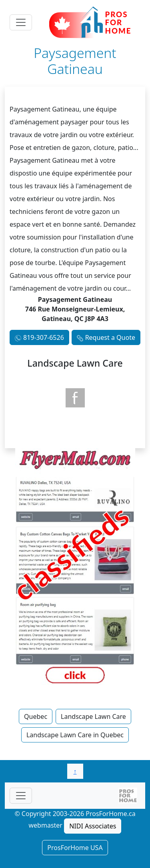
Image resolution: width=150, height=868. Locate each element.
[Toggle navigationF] (21, 796)
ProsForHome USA (75, 848)
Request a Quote (110, 337)
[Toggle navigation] (21, 22)
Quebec (36, 716)
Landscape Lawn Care (93, 716)
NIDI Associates (93, 826)
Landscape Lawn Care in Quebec (75, 735)
